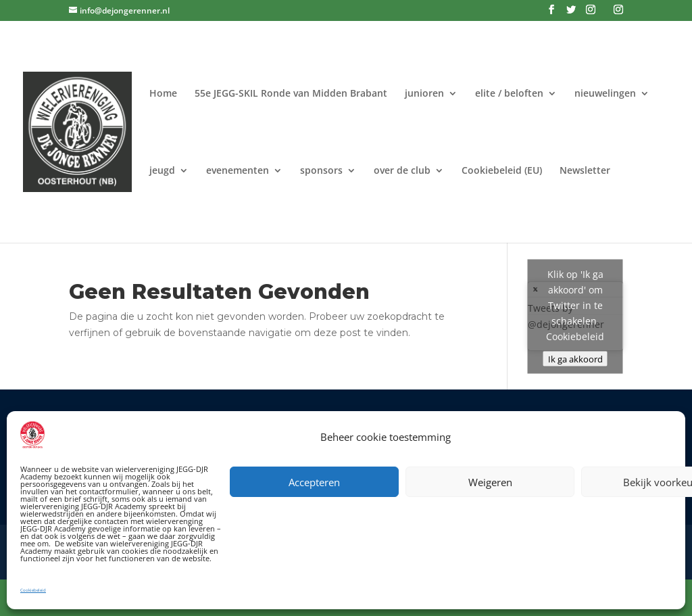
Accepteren (314, 482)
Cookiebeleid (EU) (502, 171)
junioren (424, 94)
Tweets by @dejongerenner (575, 316)
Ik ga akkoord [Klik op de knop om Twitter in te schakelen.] (575, 358)
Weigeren (490, 482)
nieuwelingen (605, 94)
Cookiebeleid (33, 590)
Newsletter (585, 171)
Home (163, 94)
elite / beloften (509, 94)
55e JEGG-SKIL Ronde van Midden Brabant (291, 94)
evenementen (238, 171)
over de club (402, 171)
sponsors (321, 171)
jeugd (162, 171)
